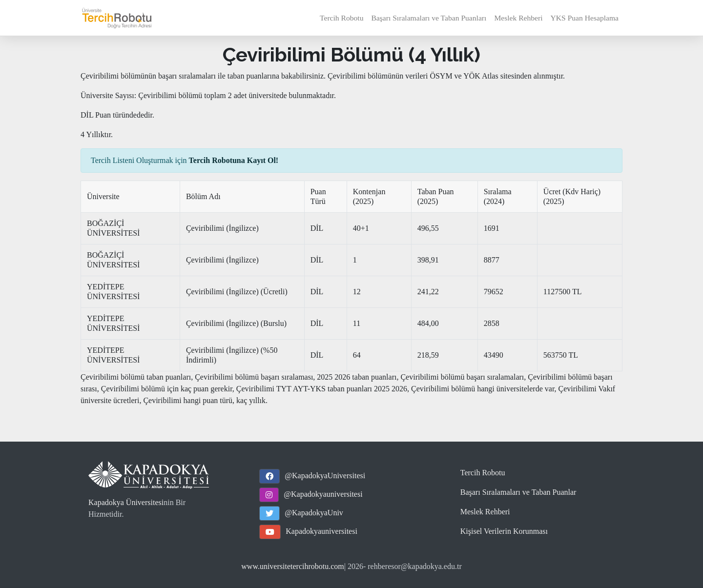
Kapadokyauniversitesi (321, 531)
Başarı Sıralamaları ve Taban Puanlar (518, 492)
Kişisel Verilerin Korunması (504, 531)
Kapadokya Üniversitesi (126, 502)
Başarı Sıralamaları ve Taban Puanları (429, 18)
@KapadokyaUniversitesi (325, 476)
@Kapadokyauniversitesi (323, 494)
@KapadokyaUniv (314, 513)
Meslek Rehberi (518, 18)
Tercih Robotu (341, 18)
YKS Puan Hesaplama (585, 18)
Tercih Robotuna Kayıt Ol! (234, 160)
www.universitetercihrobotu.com (292, 566)
